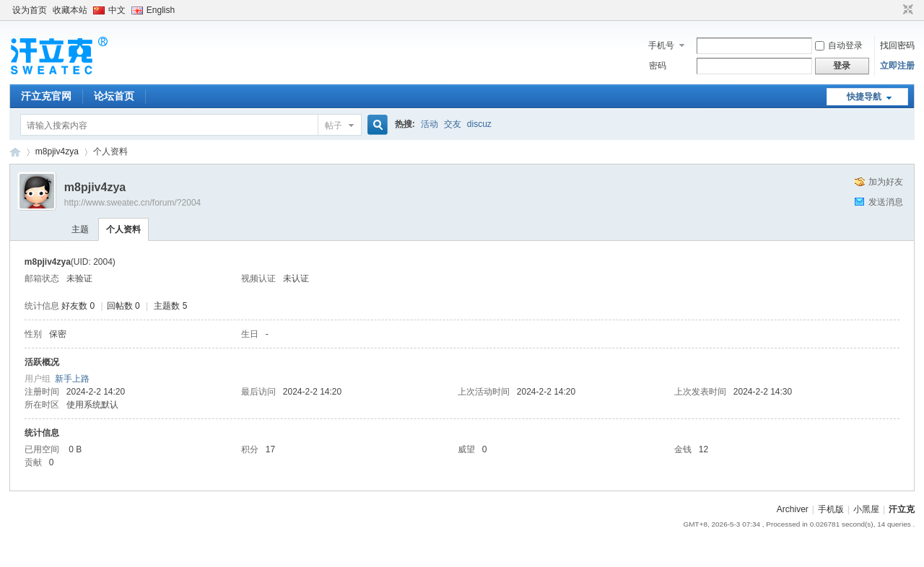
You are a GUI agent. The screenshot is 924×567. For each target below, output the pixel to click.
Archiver (793, 509)
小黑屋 (866, 509)
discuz (479, 124)
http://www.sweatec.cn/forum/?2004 (132, 203)
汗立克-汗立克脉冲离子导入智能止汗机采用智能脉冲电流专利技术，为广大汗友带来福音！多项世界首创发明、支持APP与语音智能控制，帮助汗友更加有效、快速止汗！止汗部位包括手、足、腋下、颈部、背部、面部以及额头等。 (15, 152)
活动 (430, 124)
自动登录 (839, 45)
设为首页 (30, 10)
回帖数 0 (123, 306)
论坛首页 (114, 96)
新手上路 (72, 379)
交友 (453, 124)
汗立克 (902, 509)
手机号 (661, 45)
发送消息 (886, 202)
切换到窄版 (906, 10)
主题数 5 (170, 306)
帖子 (334, 126)
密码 (658, 66)
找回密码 (897, 45)
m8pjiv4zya (57, 151)
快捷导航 (864, 97)
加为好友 (886, 182)
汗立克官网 (46, 96)
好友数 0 (78, 306)
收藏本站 (70, 10)
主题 (80, 229)
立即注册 (897, 66)
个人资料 (123, 229)
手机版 (831, 509)
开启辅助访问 (894, 10)
